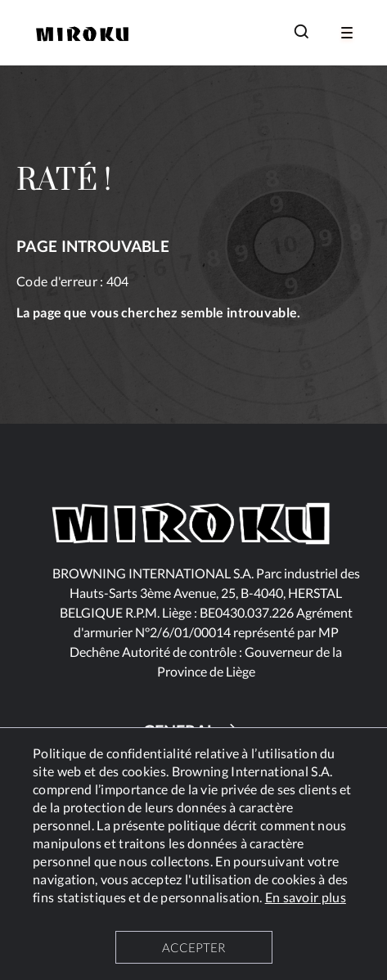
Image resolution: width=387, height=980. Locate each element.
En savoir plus (306, 897)
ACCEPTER (193, 947)
